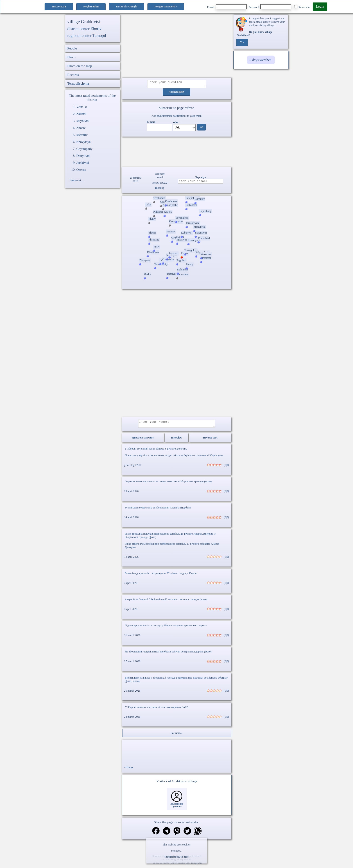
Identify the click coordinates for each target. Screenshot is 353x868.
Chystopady (84, 149)
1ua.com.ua (59, 6)
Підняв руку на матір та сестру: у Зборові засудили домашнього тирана (166, 628)
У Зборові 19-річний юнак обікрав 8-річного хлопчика (156, 451)
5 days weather (260, 60)
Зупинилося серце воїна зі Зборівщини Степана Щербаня (158, 510)
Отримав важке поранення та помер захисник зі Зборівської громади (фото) (168, 484)
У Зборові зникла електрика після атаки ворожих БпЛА (157, 710)
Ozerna (81, 170)
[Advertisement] (177, 46)
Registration (91, 6)
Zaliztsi (81, 114)
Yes (242, 42)
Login (320, 7)
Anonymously (177, 93)
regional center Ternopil (87, 36)
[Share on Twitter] (187, 834)
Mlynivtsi (83, 121)
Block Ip (160, 189)
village (129, 770)
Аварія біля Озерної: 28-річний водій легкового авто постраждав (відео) (166, 602)
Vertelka (82, 107)
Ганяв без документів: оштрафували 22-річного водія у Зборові (161, 576)
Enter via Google (127, 6)
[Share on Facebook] (156, 834)
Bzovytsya (83, 142)
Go (201, 128)
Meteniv (82, 135)
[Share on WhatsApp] (198, 834)
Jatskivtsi (83, 163)
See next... (176, 851)
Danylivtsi (83, 156)
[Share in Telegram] (167, 834)
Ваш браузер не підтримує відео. (176, 151)
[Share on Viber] (177, 834)
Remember (302, 7)
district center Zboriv (84, 29)
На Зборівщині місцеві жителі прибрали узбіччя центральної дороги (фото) (168, 654)
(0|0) (226, 468)
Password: (270, 7)
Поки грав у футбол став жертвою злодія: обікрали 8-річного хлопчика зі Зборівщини (174, 458)
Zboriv (81, 128)
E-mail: (227, 7)
